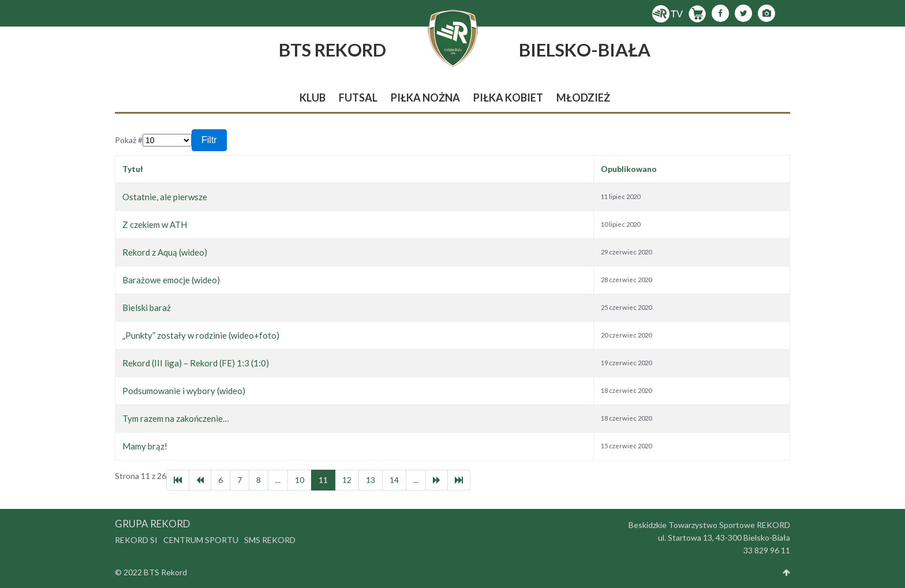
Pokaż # (129, 140)
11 (323, 480)
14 (394, 480)
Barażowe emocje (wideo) (171, 280)
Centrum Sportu (201, 540)
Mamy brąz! (145, 446)
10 (300, 480)
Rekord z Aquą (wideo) (165, 252)
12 (347, 480)
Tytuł (133, 169)
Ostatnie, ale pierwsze (165, 197)
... (278, 480)
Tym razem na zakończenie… (176, 418)
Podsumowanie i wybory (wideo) (184, 391)
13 (371, 480)
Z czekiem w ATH (155, 224)
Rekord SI (136, 540)
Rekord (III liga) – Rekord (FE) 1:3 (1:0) (196, 363)
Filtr (209, 140)
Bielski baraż (147, 308)
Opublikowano (629, 169)
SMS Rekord (270, 540)
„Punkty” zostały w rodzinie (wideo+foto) (201, 335)
